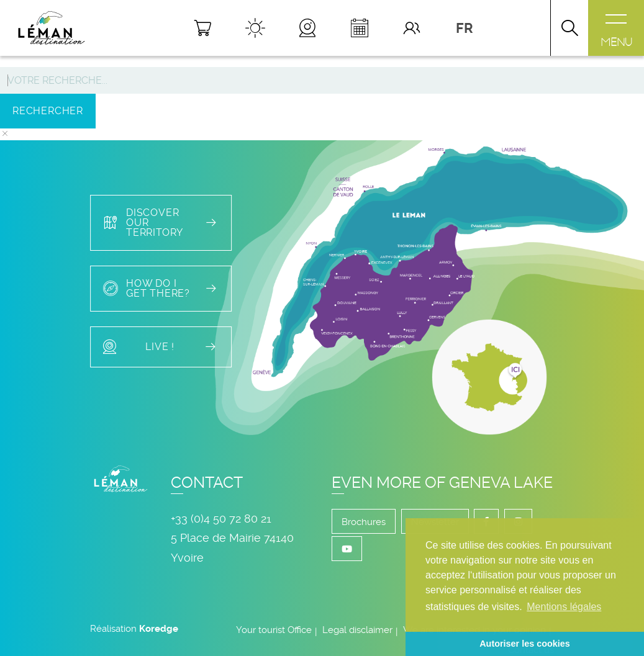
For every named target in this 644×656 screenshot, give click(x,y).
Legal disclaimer (357, 630)
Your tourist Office (274, 630)
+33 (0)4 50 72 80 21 (221, 519)
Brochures (364, 522)
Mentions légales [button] (564, 607)
